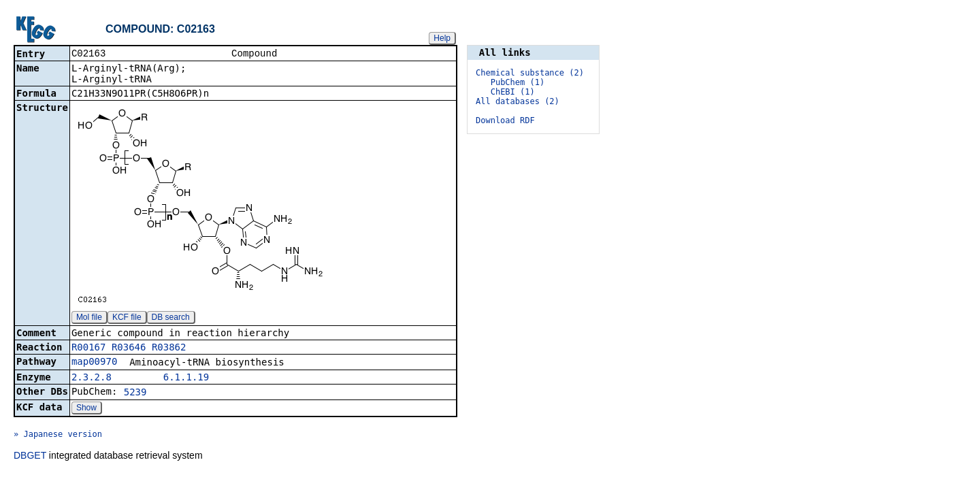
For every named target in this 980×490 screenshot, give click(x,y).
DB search (171, 318)
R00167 (89, 348)
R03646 (129, 348)
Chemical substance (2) (530, 73)
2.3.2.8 (92, 378)
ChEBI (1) (513, 92)
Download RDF (505, 120)
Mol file (89, 318)
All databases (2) (518, 101)
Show (86, 409)
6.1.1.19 (186, 378)
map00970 (94, 363)
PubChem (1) (518, 82)
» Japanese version (58, 436)
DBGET (30, 457)
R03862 (169, 348)
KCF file (127, 318)
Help (442, 38)
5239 (135, 393)
